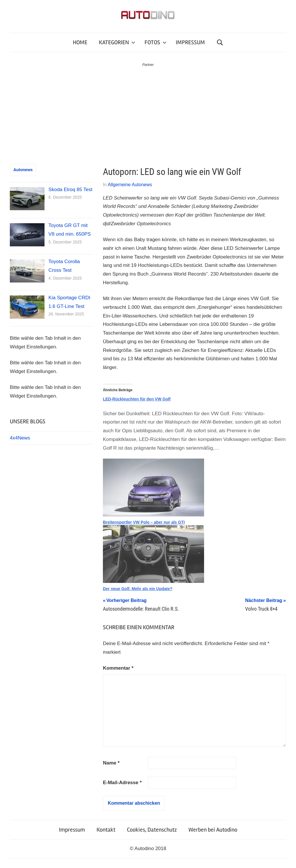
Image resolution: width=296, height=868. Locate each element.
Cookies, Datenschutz (152, 830)
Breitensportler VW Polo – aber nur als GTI (144, 522)
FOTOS (156, 42)
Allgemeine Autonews (130, 185)
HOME (80, 42)
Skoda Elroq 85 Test (71, 190)
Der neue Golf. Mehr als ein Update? (138, 589)
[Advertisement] (148, 111)
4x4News (20, 438)
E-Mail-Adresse (122, 783)
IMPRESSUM (190, 42)
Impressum (72, 830)
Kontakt (106, 830)
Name (111, 763)
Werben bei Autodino (213, 830)
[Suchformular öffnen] (220, 42)
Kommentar (118, 668)
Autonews (23, 170)
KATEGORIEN (117, 42)
